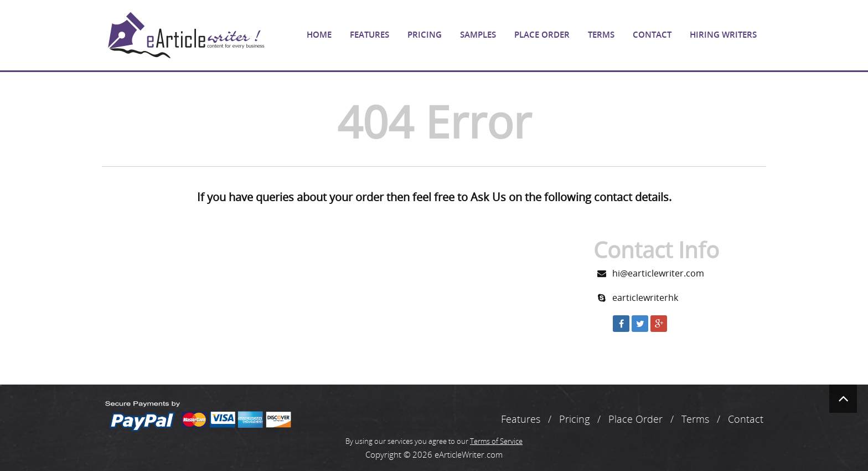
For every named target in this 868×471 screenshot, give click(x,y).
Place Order (542, 35)
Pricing (425, 35)
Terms (601, 35)
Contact (652, 35)
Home (319, 35)
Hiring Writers (723, 35)
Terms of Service (496, 441)
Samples (478, 35)
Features (370, 35)
